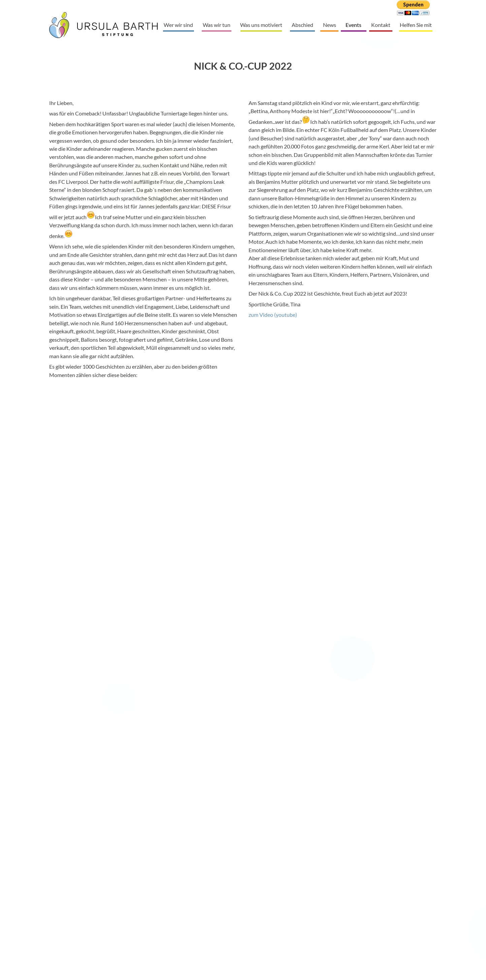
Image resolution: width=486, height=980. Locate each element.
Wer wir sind (178, 25)
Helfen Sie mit (416, 25)
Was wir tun (217, 25)
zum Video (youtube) (273, 315)
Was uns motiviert (261, 25)
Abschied (302, 25)
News (330, 25)
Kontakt (381, 25)
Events (353, 25)
